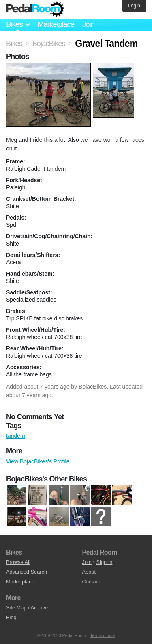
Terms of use (102, 635)
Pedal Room (35, 9)
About (89, 572)
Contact (91, 582)
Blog (11, 617)
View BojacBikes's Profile (38, 461)
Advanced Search (27, 572)
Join (88, 24)
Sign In (105, 562)
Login (134, 6)
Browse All (18, 562)
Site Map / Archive (27, 608)
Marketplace (56, 24)
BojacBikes (93, 387)
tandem (16, 436)
